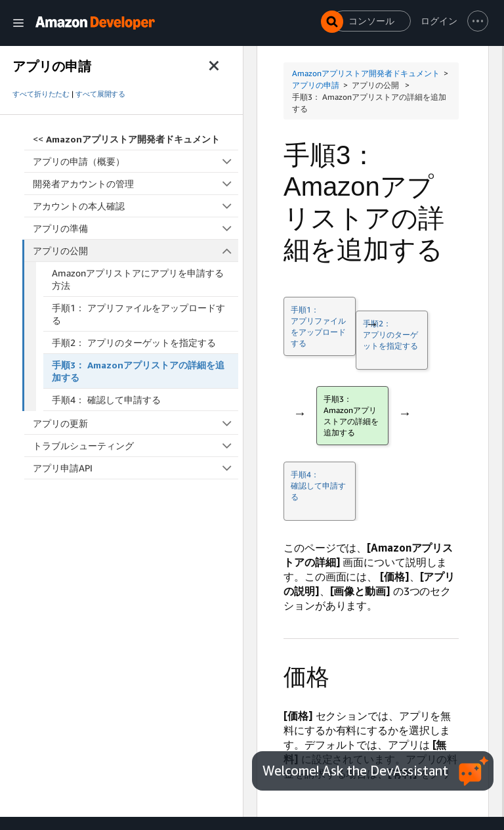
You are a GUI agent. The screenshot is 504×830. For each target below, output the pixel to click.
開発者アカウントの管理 (136, 184)
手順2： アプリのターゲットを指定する (134, 342)
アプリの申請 (316, 85)
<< (126, 139)
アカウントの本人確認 (136, 206)
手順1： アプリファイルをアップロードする (138, 314)
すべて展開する (100, 94)
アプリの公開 (136, 251)
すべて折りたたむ (41, 94)
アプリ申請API (136, 468)
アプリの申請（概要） (136, 161)
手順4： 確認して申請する (106, 400)
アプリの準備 (136, 228)
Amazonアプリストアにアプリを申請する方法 (138, 279)
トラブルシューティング (136, 446)
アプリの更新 (136, 423)
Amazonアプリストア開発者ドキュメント (366, 73)
